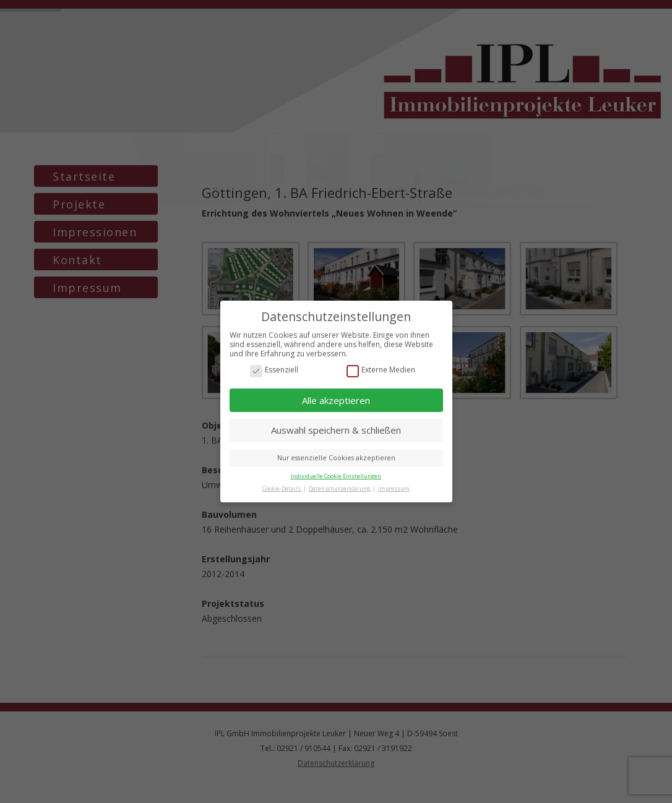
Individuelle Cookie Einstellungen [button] (336, 476)
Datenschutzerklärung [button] (340, 488)
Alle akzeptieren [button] (336, 400)
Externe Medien (381, 370)
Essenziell (274, 370)
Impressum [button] (394, 488)
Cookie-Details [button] (282, 488)
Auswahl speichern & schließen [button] (336, 430)
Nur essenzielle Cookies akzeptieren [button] (336, 458)
